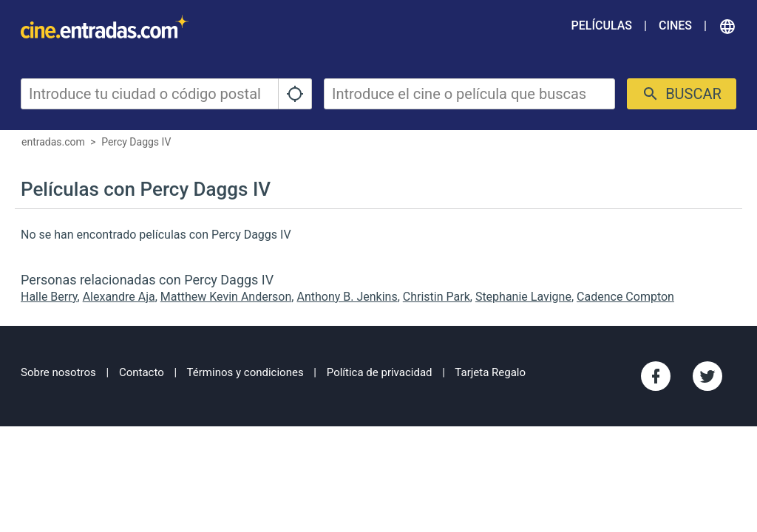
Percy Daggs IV (136, 142)
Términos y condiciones (245, 372)
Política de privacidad (380, 372)
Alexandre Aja (119, 297)
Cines (675, 25)
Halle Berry (49, 297)
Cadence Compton (625, 297)
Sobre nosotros (58, 372)
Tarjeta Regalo (490, 372)
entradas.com (53, 142)
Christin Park (437, 297)
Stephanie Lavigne (523, 297)
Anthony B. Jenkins (347, 297)
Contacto (142, 372)
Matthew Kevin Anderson (226, 297)
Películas (602, 25)
